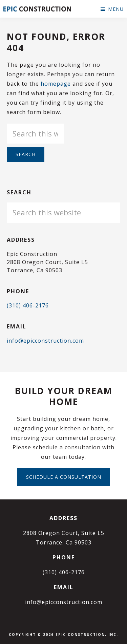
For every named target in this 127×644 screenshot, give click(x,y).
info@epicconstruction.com (45, 341)
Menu (116, 9)
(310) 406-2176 (28, 305)
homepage (56, 84)
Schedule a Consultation (64, 477)
